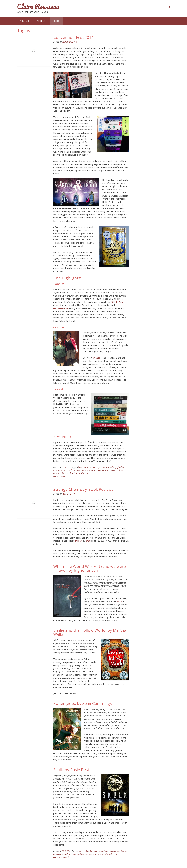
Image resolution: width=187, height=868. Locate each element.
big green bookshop (99, 851)
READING (66, 851)
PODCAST (42, 21)
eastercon (105, 467)
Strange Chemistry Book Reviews (83, 489)
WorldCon (73, 473)
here (119, 602)
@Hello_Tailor (118, 302)
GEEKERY (66, 467)
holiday (72, 470)
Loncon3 (93, 470)
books (81, 467)
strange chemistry (106, 854)
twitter (78, 541)
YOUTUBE (25, 21)
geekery (64, 470)
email (88, 541)
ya (87, 473)
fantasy (57, 470)
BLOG (56, 21)
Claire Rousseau (38, 6)
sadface (80, 854)
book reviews (114, 851)
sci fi (118, 470)
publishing (58, 854)
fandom (121, 467)
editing (113, 467)
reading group (70, 854)
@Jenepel (97, 358)
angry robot (84, 851)
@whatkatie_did (61, 308)
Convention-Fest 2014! (74, 37)
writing (82, 473)
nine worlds (103, 470)
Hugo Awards (82, 470)
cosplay (88, 467)
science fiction (91, 854)
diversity (96, 467)
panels (112, 470)
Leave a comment (61, 476)
